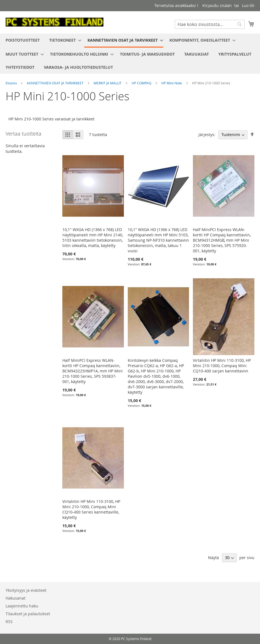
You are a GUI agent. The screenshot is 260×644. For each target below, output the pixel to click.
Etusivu (12, 83)
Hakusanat (16, 598)
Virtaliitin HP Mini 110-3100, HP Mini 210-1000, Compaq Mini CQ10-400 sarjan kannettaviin (222, 366)
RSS (9, 622)
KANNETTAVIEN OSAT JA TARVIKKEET (56, 83)
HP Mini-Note (172, 83)
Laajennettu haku (22, 606)
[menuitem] (23, 40)
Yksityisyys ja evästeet (26, 590)
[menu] (130, 54)
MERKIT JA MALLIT (108, 83)
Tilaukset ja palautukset (28, 614)
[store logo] (55, 22)
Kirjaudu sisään (217, 5)
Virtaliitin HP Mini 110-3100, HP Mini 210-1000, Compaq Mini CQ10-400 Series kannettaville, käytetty (91, 509)
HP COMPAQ (142, 83)
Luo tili (248, 5)
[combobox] (210, 24)
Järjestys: (207, 135)
